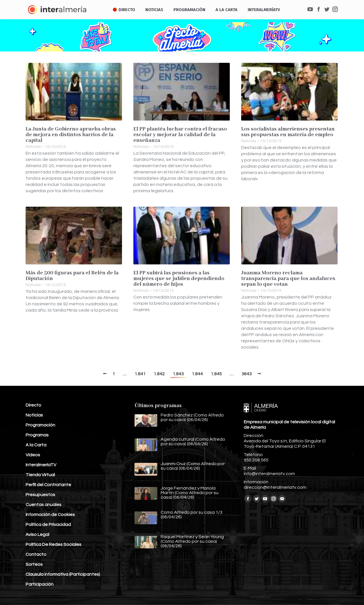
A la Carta (36, 445)
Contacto (36, 554)
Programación (40, 425)
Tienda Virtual (40, 475)
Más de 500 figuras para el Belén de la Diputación (72, 276)
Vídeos (33, 455)
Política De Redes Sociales (53, 544)
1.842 (159, 374)
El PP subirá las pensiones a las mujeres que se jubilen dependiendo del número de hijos (179, 279)
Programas (37, 435)
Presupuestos (40, 495)
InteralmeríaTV (41, 465)
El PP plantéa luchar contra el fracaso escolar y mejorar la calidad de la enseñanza (180, 135)
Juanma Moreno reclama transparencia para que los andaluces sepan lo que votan (288, 279)
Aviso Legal (37, 534)
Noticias (33, 147)
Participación (40, 584)
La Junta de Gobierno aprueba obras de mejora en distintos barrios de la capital (71, 135)
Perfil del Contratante (48, 485)
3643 (247, 374)
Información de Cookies (50, 515)
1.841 (140, 374)
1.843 (178, 374)
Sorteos (34, 564)
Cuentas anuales (44, 505)
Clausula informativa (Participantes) (63, 574)
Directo (33, 405)
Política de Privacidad (48, 525)
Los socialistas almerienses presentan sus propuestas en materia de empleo (288, 132)
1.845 (216, 374)
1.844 (197, 374)
